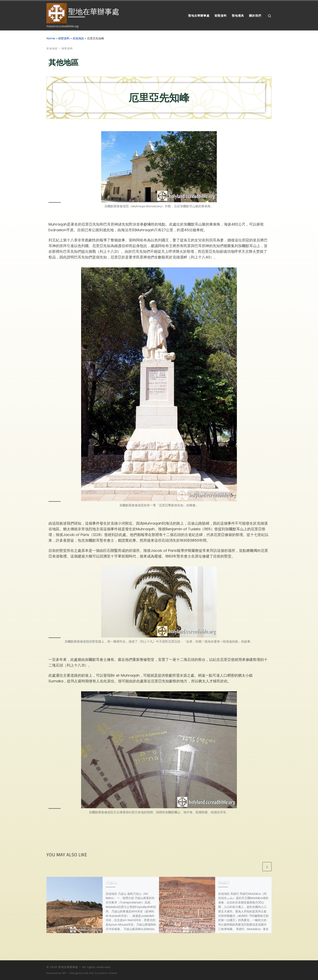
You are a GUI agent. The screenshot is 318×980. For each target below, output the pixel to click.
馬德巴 (224, 883)
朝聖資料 (64, 38)
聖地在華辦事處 (68, 967)
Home (51, 38)
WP (64, 973)
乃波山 (111, 883)
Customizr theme (106, 973)
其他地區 (78, 38)
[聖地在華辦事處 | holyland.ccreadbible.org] (57, 13)
